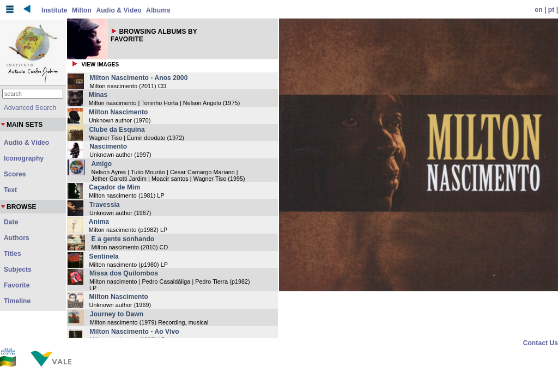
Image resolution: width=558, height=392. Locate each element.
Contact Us (541, 343)
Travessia (105, 205)
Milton (82, 10)
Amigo (101, 164)
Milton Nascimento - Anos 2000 (139, 78)
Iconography (24, 158)
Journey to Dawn (117, 314)
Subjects (18, 269)
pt (551, 10)
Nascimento (108, 146)
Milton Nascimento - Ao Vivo (135, 332)
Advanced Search (30, 108)
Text (10, 190)
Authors (17, 238)
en (539, 10)
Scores (15, 174)
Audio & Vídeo (119, 10)
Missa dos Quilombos (124, 273)
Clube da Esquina (117, 130)
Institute (54, 10)
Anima (99, 222)
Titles (13, 254)
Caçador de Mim (114, 187)
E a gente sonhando (123, 239)
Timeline (17, 301)
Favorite (17, 285)
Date (11, 222)
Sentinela (104, 256)
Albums (158, 10)
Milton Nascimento (118, 112)
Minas (98, 95)
